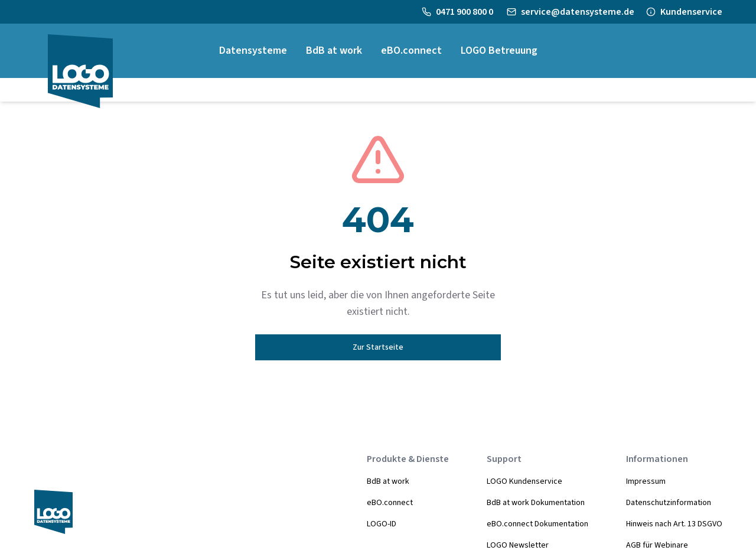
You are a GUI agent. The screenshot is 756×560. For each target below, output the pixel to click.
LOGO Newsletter (518, 545)
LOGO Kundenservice (524, 481)
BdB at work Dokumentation (536, 503)
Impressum (646, 481)
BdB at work (388, 481)
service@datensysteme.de (578, 12)
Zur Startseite (378, 347)
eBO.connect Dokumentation (537, 524)
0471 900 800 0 (465, 12)
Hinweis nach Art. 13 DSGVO (674, 524)
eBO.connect (390, 503)
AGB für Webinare (657, 545)
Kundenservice (691, 12)
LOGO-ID (382, 524)
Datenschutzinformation (669, 503)
